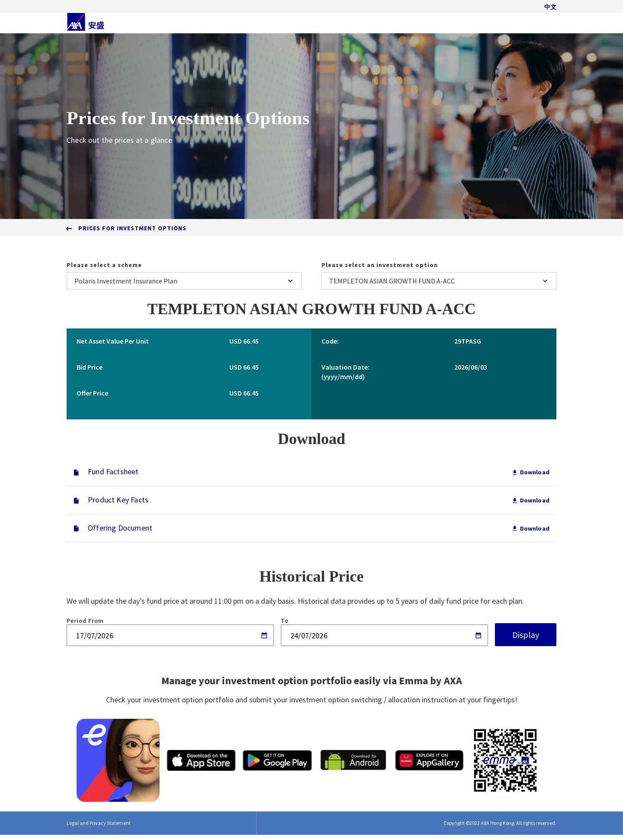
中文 (550, 10)
